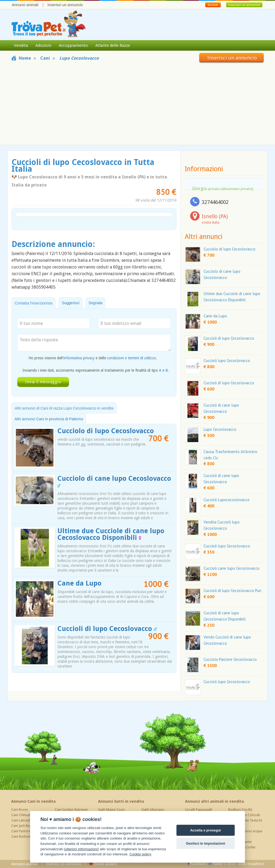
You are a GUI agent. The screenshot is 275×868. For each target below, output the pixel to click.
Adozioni (43, 45)
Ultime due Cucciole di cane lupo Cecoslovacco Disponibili (111, 534)
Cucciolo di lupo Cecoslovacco (106, 431)
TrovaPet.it (255, 864)
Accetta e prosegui (206, 830)
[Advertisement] (137, 103)
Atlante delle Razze (113, 45)
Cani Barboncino (24, 836)
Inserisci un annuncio (65, 5)
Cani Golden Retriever (71, 810)
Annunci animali (25, 5)
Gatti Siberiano (153, 810)
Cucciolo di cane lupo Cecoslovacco (114, 481)
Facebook (197, 864)
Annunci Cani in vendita (33, 801)
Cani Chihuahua (23, 815)
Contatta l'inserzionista (34, 303)
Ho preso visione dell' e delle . (93, 358)
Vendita (21, 45)
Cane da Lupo (79, 583)
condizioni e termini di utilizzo (132, 358)
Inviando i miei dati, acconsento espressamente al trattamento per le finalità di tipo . (96, 370)
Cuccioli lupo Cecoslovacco (227, 361)
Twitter (216, 864)
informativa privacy (79, 358)
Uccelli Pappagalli (199, 810)
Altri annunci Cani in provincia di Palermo (49, 419)
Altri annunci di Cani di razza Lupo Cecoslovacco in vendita (64, 408)
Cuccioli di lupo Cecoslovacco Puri (232, 591)
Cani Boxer (20, 810)
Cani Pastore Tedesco (28, 831)
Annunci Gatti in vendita (121, 801)
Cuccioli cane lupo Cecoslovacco (231, 568)
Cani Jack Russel (23, 826)
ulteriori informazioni (81, 849)
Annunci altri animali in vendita (214, 801)
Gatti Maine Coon (111, 810)
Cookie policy (140, 854)
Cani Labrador (22, 820)
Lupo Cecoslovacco (220, 429)
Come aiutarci (103, 864)
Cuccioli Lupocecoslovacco (227, 500)
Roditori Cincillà (240, 810)
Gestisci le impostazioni (205, 843)
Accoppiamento (73, 45)
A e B (163, 370)
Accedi (213, 5)
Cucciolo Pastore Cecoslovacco (230, 659)
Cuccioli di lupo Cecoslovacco (107, 629)
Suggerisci (70, 303)
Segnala (95, 303)
